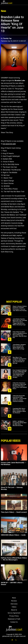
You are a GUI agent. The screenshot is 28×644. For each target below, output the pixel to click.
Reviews (14, 601)
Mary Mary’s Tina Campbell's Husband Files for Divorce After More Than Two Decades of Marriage (20, 360)
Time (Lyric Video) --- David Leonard (14, 512)
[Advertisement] (14, 291)
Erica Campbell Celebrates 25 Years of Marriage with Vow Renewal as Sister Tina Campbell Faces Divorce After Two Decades (20, 374)
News (14, 598)
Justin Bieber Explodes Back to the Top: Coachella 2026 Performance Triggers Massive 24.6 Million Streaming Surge (20, 322)
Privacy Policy (14, 616)
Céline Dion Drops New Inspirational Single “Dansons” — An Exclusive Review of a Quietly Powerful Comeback (20, 399)
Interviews (14, 604)
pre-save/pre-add (9, 144)
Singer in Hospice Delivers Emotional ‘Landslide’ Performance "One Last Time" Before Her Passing (20, 308)
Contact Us (14, 622)
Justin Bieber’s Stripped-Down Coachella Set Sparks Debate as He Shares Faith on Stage (19, 347)
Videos (14, 607)
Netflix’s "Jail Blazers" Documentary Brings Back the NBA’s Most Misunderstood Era (20, 423)
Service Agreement (14, 613)
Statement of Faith (14, 619)
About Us (14, 610)
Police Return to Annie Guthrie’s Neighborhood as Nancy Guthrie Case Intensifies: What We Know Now (20, 335)
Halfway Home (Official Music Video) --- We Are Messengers (14, 559)
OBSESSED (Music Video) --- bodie (13, 535)
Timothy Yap (7, 38)
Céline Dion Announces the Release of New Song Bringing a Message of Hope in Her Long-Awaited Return (20, 386)
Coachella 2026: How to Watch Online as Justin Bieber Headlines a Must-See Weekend (19, 411)
